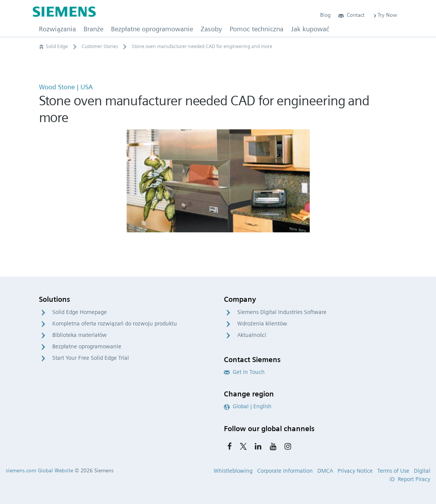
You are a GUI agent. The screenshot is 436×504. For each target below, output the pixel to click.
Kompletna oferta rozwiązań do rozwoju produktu (115, 324)
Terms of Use (393, 471)
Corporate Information (285, 471)
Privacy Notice (355, 471)
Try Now (385, 15)
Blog (325, 15)
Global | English (248, 406)
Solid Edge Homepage (80, 312)
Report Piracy (414, 479)
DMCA (325, 471)
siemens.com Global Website (39, 470)
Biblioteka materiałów (80, 335)
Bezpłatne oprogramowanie (87, 346)
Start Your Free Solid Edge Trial (91, 358)
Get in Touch (244, 372)
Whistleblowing (233, 471)
